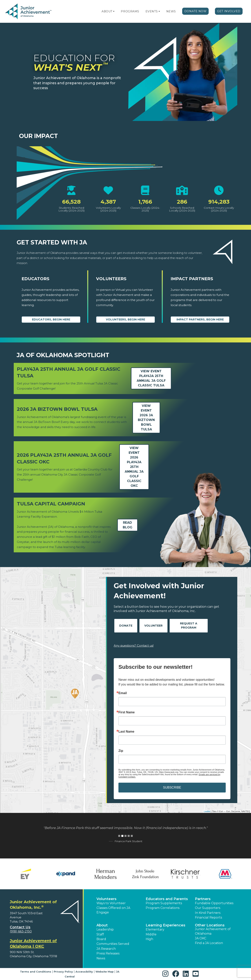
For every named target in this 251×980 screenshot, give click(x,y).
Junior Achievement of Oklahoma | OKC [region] (33, 943)
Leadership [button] (105, 929)
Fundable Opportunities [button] (214, 903)
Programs (130, 11)
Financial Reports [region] (208, 917)
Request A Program (189, 625)
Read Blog (128, 525)
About (107, 11)
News (171, 11)
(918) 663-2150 (21, 931)
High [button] (149, 939)
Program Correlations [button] (163, 908)
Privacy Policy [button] (63, 972)
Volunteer (153, 626)
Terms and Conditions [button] (36, 972)
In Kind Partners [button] (208, 913)
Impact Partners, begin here (200, 319)
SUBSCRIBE (172, 787)
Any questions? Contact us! (134, 646)
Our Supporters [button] (208, 908)
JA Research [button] (106, 949)
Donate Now (196, 11)
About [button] (102, 925)
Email (123, 693)
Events (152, 11)
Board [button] (101, 939)
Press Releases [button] (108, 953)
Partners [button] (203, 899)
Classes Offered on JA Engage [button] (113, 910)
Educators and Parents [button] (167, 899)
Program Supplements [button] (164, 903)
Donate (126, 626)
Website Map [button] (105, 972)
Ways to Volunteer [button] (111, 903)
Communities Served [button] (113, 944)
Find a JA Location (209, 943)
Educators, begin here (51, 319)
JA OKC (201, 938)
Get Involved (229, 11)
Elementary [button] (155, 929)
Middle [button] (151, 934)
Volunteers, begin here (125, 319)
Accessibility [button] (84, 972)
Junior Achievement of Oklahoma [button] (213, 931)
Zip (121, 751)
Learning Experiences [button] (166, 925)
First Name (127, 712)
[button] (114, 11)
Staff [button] (100, 934)
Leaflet (207, 811)
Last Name (126, 732)
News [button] (101, 958)
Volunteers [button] (106, 899)
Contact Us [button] (20, 927)
